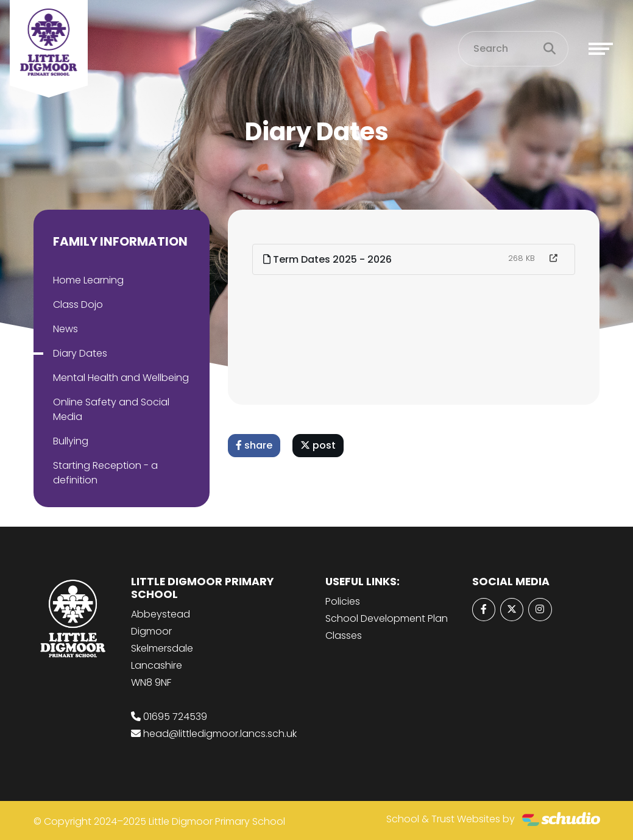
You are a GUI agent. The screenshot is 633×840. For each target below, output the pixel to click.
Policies (343, 601)
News (65, 329)
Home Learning (88, 280)
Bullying (71, 441)
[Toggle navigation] (601, 49)
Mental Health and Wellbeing (121, 378)
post (318, 445)
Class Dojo (78, 304)
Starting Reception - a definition (105, 473)
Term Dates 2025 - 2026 (327, 259)
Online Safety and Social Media (111, 409)
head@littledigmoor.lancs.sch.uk (220, 734)
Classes (344, 635)
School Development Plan (387, 618)
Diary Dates (80, 353)
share (254, 445)
